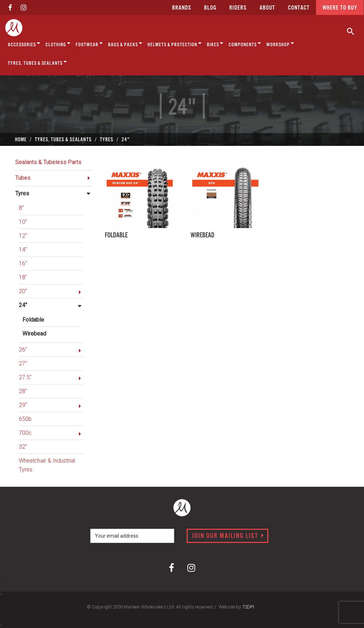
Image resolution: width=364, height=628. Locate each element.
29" (23, 405)
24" (23, 305)
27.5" (25, 377)
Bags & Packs (125, 44)
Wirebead (34, 334)
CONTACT (299, 8)
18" (23, 277)
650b (25, 419)
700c (25, 433)
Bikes (215, 44)
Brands (182, 8)
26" (23, 350)
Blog (210, 8)
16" (23, 263)
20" (23, 291)
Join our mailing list (228, 536)
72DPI (248, 607)
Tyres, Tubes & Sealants (38, 62)
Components (245, 44)
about (267, 8)
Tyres (22, 193)
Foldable (33, 320)
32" (23, 447)
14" (23, 250)
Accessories (24, 44)
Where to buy (340, 8)
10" (23, 222)
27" (23, 363)
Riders (238, 8)
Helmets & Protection (175, 44)
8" (21, 208)
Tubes (23, 178)
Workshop (280, 44)
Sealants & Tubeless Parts (48, 162)
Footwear (89, 44)
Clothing (58, 44)
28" (23, 391)
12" (23, 236)
